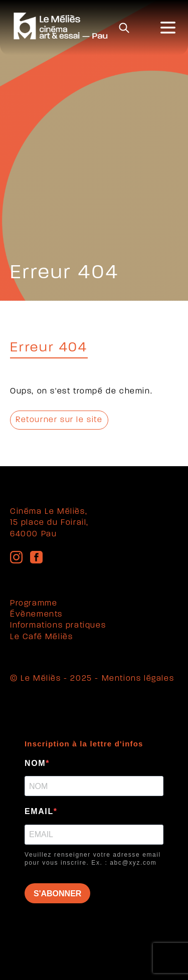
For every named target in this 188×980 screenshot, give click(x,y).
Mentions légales (138, 679)
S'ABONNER (57, 894)
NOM (35, 763)
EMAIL (39, 811)
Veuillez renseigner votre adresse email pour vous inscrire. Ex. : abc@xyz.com (93, 859)
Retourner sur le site (59, 420)
